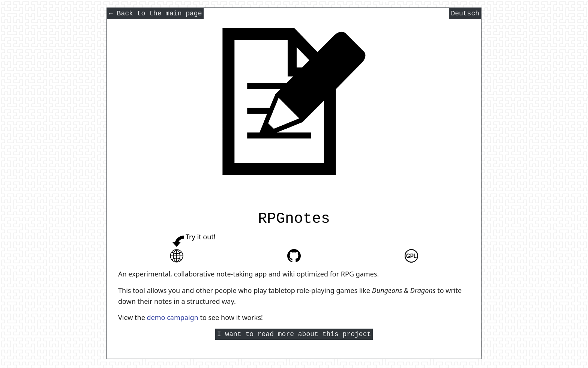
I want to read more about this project (294, 335)
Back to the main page (155, 14)
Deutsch (465, 14)
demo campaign (173, 317)
